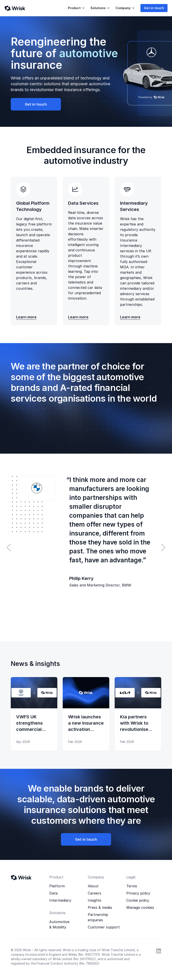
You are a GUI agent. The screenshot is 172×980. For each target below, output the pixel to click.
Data (53, 893)
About (93, 886)
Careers (95, 893)
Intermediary (60, 900)
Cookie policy (138, 900)
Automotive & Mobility (59, 924)
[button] (76, 8)
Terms (132, 886)
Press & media (100, 907)
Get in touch (154, 8)
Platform (57, 886)
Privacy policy (138, 893)
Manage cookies (140, 907)
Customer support (104, 927)
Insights (95, 900)
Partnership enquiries (98, 917)
